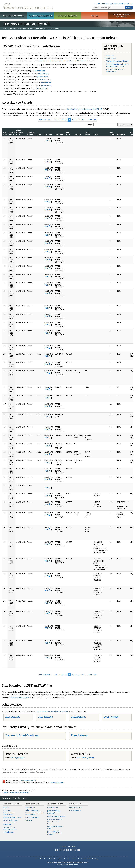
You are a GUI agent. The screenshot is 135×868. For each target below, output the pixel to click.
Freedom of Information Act (74, 859)
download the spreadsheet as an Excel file (83, 109)
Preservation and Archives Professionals (35, 814)
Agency (39, 134)
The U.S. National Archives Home (28, 6)
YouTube (71, 850)
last (95, 120)
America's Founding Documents (121, 16)
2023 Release (45, 717)
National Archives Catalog (12, 817)
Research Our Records (14, 16)
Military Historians (32, 810)
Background (111, 58)
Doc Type (59, 134)
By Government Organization (9, 814)
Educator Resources (68, 16)
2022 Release (79, 717)
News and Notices (76, 807)
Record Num (12, 133)
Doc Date (48, 134)
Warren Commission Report (117, 61)
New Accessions (75, 810)
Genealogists (30, 807)
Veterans (29, 820)
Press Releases (79, 735)
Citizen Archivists (102, 3)
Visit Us (94, 16)
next (90, 120)
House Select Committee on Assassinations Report (117, 65)
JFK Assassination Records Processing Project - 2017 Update (63, 61)
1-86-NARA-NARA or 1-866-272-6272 (67, 865)
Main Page (110, 55)
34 (83, 120)
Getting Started (53, 807)
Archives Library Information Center (10, 828)
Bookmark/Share (116, 3)
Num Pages (112, 133)
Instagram (64, 850)
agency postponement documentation (52, 711)
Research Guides (55, 804)
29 (66, 120)
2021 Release (111, 717)
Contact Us (128, 3)
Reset (130, 125)
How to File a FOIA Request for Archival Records (54, 833)
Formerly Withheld (31, 133)
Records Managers (32, 817)
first (40, 120)
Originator (121, 134)
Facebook (56, 850)
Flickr (79, 850)
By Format (7, 810)
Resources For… (33, 804)
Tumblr (68, 850)
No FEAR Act (89, 859)
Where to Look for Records (54, 823)
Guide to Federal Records (56, 816)
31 (73, 120)
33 (79, 120)
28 (63, 120)
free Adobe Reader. (29, 781)
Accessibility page (57, 782)
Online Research (11, 804)
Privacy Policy (59, 859)
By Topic (6, 807)
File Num (68, 133)
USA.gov (97, 859)
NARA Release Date (20, 132)
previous (47, 120)
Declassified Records (55, 819)
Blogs (75, 850)
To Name (77, 134)
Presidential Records (11, 820)
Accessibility (48, 859)
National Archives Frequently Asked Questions (53, 812)
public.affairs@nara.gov (86, 758)
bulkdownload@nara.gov (19, 697)
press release (40, 71)
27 (59, 120)
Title (96, 134)
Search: (90, 125)
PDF (47, 141)
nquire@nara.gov (18, 758)
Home (5, 29)
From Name (87, 133)
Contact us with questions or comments (16, 793)
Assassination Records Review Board (115, 70)
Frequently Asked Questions (22, 735)
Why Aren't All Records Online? (55, 827)
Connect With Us (67, 846)
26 (56, 120)
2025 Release (13, 717)
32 (76, 120)
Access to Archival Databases (10, 824)
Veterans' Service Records (41, 16)
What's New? (75, 804)
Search (129, 8)
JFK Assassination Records (36, 29)
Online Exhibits (8, 832)
